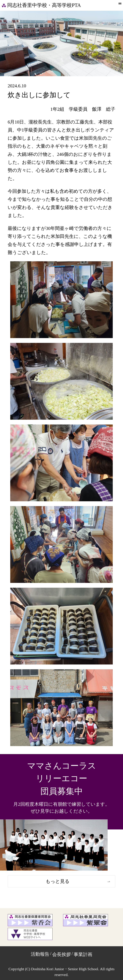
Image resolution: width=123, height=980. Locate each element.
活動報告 (40, 954)
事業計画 (83, 955)
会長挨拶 (61, 955)
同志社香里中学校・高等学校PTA (41, 5)
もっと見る (58, 881)
